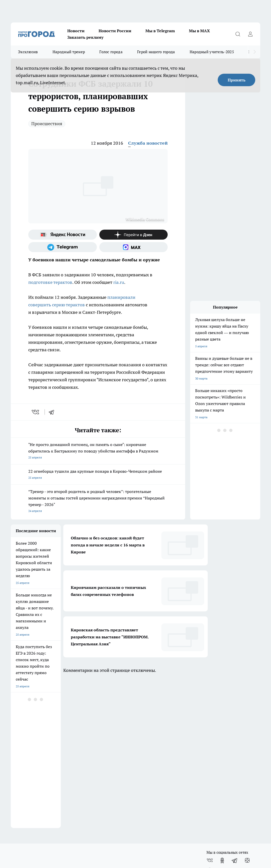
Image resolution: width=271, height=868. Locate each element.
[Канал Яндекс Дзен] (134, 235)
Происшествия (47, 124)
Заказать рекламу (85, 37)
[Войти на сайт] (250, 34)
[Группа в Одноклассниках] (222, 712)
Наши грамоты (84, 748)
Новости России (115, 31)
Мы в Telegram (160, 31)
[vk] (36, 412)
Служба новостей (148, 143)
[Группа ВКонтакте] (210, 712)
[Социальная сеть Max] (134, 247)
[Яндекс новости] (63, 235)
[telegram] (53, 412)
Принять (237, 80)
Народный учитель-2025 (212, 52)
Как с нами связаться (26, 755)
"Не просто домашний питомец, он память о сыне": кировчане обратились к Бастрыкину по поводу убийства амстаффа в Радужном (98, 451)
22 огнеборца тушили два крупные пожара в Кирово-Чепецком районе (98, 475)
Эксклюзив (28, 52)
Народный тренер (69, 52)
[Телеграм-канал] (63, 247)
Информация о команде (28, 748)
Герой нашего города (156, 52)
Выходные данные (86, 766)
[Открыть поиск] (238, 34)
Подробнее (213, 783)
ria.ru (119, 282)
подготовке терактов (50, 282)
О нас (15, 742)
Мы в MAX (199, 31)
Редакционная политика (153, 755)
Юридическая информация (30, 766)
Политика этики (147, 748)
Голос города (111, 52)
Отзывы (79, 742)
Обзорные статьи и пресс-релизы (160, 742)
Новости (76, 31)
